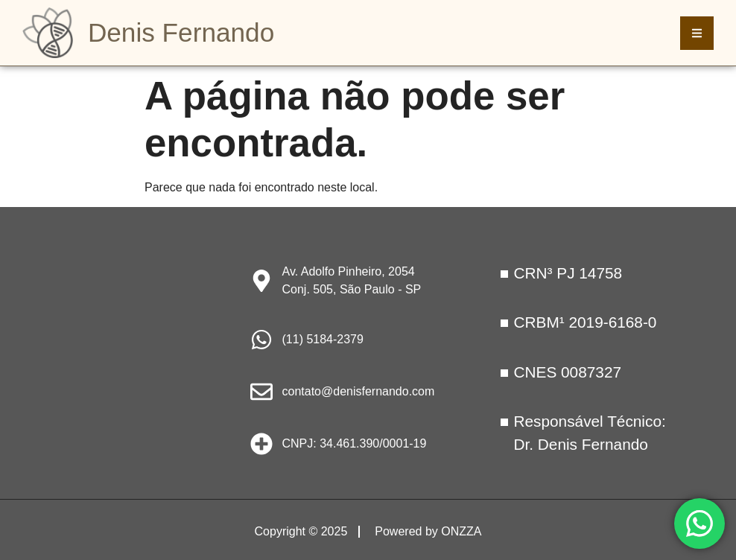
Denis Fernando (181, 32)
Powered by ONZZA (428, 531)
